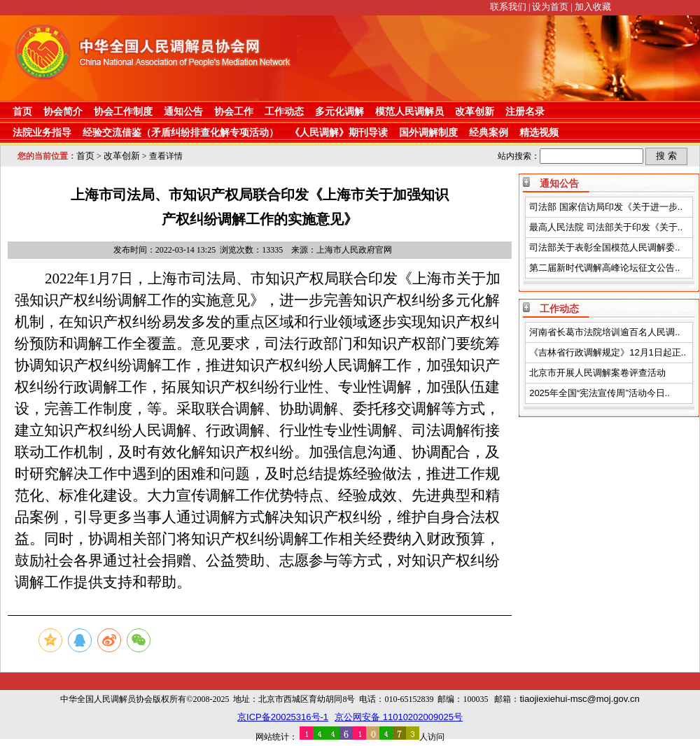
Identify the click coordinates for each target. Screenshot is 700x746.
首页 (22, 111)
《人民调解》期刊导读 (339, 132)
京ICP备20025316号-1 (283, 717)
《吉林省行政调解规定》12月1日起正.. (608, 352)
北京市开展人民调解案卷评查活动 (597, 373)
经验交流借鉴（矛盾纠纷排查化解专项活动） (181, 132)
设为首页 (550, 7)
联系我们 (508, 7)
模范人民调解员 (409, 111)
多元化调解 (339, 111)
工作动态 (284, 111)
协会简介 (63, 111)
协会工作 (234, 111)
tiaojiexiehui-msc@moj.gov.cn (579, 699)
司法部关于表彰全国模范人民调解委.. (604, 247)
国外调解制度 (428, 132)
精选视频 (539, 132)
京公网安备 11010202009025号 (399, 717)
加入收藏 (593, 7)
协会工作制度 (123, 111)
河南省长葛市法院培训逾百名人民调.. (604, 332)
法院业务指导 (42, 132)
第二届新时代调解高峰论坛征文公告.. (604, 268)
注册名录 (525, 111)
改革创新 (475, 111)
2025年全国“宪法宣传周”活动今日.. (600, 393)
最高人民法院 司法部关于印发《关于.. (606, 227)
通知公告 (183, 111)
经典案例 (489, 132)
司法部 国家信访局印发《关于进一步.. (606, 207)
